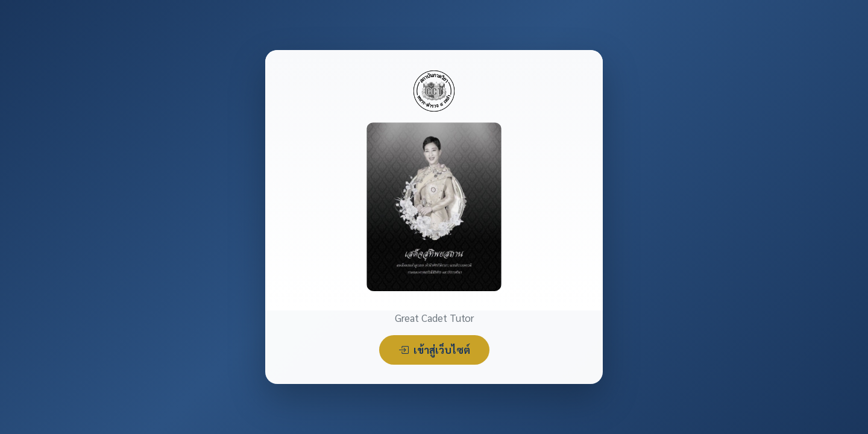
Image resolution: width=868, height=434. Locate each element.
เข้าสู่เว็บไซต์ (434, 350)
